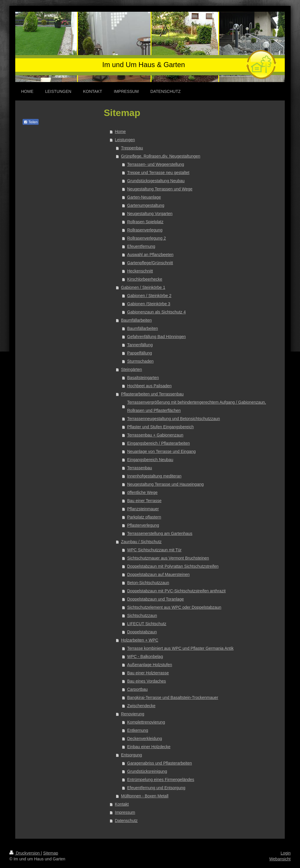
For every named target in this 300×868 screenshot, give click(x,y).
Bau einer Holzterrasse (148, 673)
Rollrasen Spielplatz (145, 222)
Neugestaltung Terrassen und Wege (160, 189)
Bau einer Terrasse (144, 501)
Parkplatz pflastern (144, 517)
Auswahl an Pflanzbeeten (150, 255)
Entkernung (138, 730)
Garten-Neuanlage (144, 197)
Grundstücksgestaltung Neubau (156, 181)
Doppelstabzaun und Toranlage (156, 599)
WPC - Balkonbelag (145, 656)
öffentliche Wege (142, 492)
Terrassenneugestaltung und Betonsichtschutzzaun (174, 419)
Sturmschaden (140, 361)
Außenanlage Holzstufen (150, 665)
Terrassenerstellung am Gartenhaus (160, 533)
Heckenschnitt (140, 271)
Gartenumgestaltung (146, 205)
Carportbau (137, 689)
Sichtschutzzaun (142, 615)
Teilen (31, 122)
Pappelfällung (140, 353)
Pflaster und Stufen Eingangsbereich (160, 427)
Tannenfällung (140, 345)
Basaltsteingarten (143, 378)
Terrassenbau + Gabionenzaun (155, 435)
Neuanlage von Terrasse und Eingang (161, 451)
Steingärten (132, 369)
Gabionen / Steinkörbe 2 (149, 296)
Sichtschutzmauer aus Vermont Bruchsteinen (168, 558)
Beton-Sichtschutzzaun (148, 583)
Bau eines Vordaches (146, 681)
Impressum (125, 812)
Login (286, 853)
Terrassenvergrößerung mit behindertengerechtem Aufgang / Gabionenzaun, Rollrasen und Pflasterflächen (197, 406)
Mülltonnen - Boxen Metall (145, 796)
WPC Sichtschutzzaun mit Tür (154, 550)
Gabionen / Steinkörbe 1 (143, 287)
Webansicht (280, 859)
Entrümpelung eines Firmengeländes (161, 780)
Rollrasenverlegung (145, 230)
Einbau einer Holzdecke (149, 747)
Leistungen (125, 140)
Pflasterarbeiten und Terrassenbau (152, 394)
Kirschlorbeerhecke (145, 279)
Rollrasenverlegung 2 (146, 238)
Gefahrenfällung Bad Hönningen (156, 337)
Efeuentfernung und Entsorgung (156, 788)
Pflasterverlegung (143, 525)
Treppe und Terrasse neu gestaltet (158, 173)
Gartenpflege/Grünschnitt (150, 263)
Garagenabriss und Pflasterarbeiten (160, 763)
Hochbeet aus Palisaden (149, 386)
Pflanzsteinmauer (143, 509)
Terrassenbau (140, 468)
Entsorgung (132, 755)
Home (120, 132)
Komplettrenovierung (146, 722)
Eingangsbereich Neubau (150, 460)
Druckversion (25, 853)
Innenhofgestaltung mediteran (154, 476)
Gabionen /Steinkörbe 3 (149, 304)
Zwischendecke (141, 706)
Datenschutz (126, 821)
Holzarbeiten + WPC (140, 640)
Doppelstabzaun (142, 632)
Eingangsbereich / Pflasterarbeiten (158, 443)
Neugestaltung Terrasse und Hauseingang (165, 484)
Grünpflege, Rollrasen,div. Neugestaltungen (161, 156)
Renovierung (133, 714)
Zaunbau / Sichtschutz (141, 542)
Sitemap (51, 853)
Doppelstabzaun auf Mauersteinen (158, 574)
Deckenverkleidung (145, 739)
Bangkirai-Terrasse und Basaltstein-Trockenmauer (173, 698)
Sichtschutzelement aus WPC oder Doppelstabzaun (174, 607)
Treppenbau (132, 148)
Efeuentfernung (141, 246)
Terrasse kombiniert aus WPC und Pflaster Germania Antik (180, 648)
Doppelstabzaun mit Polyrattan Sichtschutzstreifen (173, 566)
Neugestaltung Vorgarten (150, 214)
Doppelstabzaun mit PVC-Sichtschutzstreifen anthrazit (176, 591)
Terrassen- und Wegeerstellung (156, 164)
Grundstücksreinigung (147, 771)
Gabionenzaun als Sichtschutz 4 (156, 312)
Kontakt (122, 804)
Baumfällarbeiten (136, 320)
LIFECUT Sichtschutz (147, 624)
